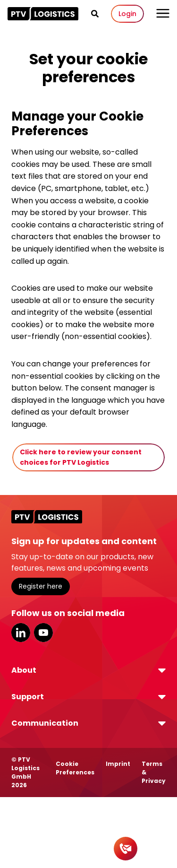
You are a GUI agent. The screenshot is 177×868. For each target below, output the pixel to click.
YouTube (43, 633)
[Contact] (126, 849)
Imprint (118, 764)
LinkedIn (21, 633)
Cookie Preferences (75, 768)
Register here (41, 586)
